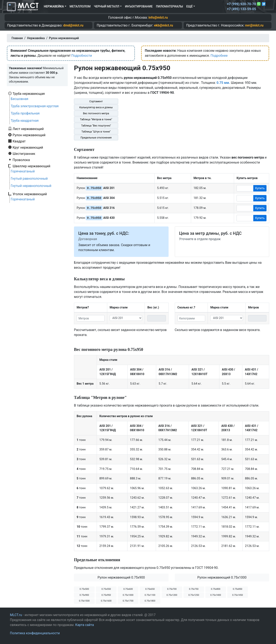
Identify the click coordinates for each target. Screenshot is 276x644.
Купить (260, 188)
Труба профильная (25, 113)
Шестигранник (24, 154)
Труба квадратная (25, 121)
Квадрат (19, 141)
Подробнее (219, 56)
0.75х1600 (106, 601)
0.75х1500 (84, 601)
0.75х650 (150, 589)
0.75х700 (172, 589)
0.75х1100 (150, 595)
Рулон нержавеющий (29, 135)
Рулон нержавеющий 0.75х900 (121, 577)
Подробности (82, 56)
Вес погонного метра (96, 113)
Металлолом (80, 7)
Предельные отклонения (96, 138)
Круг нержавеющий (28, 147)
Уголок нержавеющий (30, 194)
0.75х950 (106, 595)
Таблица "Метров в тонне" (96, 119)
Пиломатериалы (170, 7)
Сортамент (96, 101)
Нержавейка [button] (54, 7)
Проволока (21, 160)
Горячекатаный (23, 171)
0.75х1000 (128, 595)
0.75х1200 (172, 595)
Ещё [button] (190, 7)
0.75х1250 (194, 595)
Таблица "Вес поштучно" (96, 126)
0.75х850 (237, 589)
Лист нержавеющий (28, 129)
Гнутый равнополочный (29, 179)
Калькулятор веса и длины (96, 107)
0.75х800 (216, 589)
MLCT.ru (16, 615)
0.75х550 (106, 589)
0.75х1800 (150, 601)
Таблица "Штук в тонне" (96, 132)
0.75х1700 (128, 601)
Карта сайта (84, 625)
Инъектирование (139, 7)
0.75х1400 (216, 595)
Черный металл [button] (106, 7)
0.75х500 (84, 589)
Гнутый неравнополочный (31, 186)
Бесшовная (20, 99)
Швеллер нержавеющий (32, 166)
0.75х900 (84, 595)
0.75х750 (194, 589)
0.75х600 (128, 589)
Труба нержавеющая (29, 94)
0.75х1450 (238, 595)
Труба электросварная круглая (35, 106)
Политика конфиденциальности (35, 633)
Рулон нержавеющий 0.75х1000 (222, 577)
